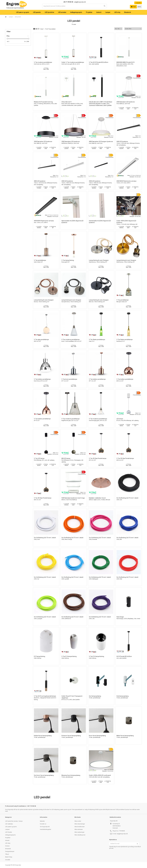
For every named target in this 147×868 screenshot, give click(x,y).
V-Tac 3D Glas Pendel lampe (101, 459)
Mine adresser (79, 829)
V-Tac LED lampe (46, 459)
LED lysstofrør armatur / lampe (14, 821)
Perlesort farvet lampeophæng (74, 737)
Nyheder (42, 821)
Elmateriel (8, 849)
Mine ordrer (78, 821)
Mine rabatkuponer (80, 835)
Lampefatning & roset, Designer (101, 261)
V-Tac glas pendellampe (46, 340)
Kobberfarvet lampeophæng (46, 737)
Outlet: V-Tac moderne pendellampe (74, 63)
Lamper (11, 17)
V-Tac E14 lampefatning (74, 657)
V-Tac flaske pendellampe (101, 340)
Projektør (8, 838)
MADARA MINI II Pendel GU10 (129, 64)
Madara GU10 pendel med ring (46, 104)
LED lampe (129, 420)
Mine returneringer (80, 824)
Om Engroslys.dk (45, 827)
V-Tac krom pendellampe (74, 380)
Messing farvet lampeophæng (74, 776)
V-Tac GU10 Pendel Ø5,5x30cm (101, 63)
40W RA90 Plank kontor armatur (129, 182)
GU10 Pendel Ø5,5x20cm (129, 657)
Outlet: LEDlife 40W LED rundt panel (101, 776)
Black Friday (9, 857)
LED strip (8, 843)
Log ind (138, 3)
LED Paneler (9, 832)
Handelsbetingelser (46, 829)
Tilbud (7, 854)
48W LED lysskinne (46, 183)
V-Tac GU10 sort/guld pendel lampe (46, 698)
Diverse (7, 846)
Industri (7, 840)
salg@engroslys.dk (122, 834)
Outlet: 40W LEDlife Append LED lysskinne (129, 223)
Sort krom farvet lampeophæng (46, 776)
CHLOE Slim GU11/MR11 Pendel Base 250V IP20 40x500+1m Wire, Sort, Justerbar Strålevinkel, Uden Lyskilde (101, 104)
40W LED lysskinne (74, 183)
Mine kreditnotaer (80, 827)
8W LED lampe (74, 460)
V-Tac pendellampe (46, 261)
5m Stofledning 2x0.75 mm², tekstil (129, 499)
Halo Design (129, 618)
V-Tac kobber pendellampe (46, 380)
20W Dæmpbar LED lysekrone (129, 103)
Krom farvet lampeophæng (101, 737)
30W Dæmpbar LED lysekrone (46, 142)
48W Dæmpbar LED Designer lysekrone (101, 142)
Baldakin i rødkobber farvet (101, 499)
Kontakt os (43, 824)
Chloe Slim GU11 (74, 104)
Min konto (78, 817)
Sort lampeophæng (101, 697)
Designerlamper (10, 851)
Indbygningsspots (10, 835)
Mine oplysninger (79, 832)
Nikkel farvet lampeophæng (129, 737)
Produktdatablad (137, 78)
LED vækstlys (9, 824)
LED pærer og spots (11, 827)
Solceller (8, 860)
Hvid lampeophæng (129, 697)
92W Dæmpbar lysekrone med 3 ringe (74, 499)
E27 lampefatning (46, 657)
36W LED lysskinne (129, 143)
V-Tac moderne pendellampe (46, 63)
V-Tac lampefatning (74, 261)
